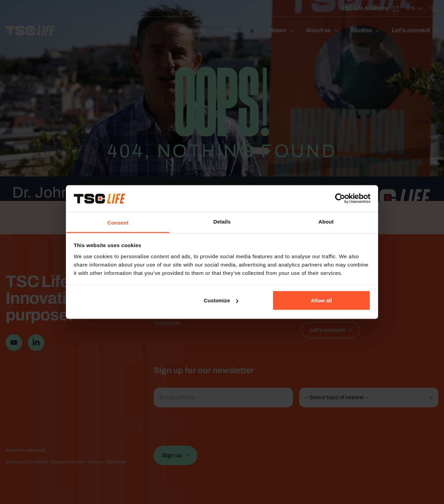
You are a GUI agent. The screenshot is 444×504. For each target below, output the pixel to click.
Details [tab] (222, 221)
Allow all (321, 300)
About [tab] (326, 221)
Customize (221, 300)
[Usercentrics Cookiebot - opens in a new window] (340, 199)
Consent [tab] (118, 222)
